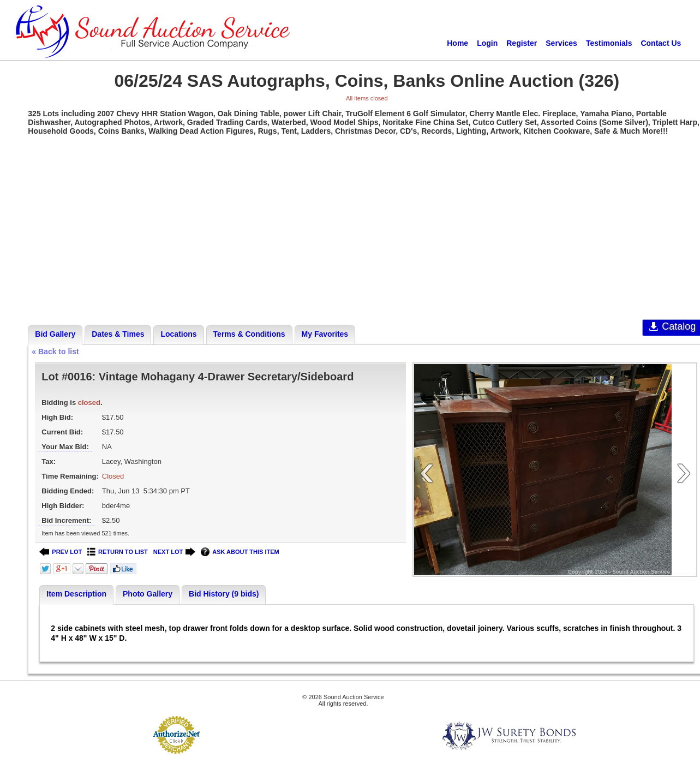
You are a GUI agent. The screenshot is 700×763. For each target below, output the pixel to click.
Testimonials (609, 43)
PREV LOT (61, 552)
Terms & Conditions (249, 334)
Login (487, 43)
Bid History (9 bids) (224, 594)
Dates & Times (118, 334)
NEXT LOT (174, 552)
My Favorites (325, 334)
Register (522, 43)
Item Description (76, 594)
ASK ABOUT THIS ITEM (240, 552)
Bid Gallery (55, 334)
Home (457, 43)
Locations (178, 334)
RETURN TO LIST (118, 552)
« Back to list (55, 351)
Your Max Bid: (65, 447)
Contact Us (661, 43)
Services (561, 43)
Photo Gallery (148, 594)
